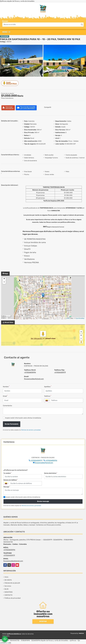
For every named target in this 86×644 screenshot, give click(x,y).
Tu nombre (7, 473)
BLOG (6, 589)
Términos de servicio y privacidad (31, 430)
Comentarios (7, 406)
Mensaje (7, 487)
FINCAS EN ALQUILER (12, 583)
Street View (10, 83)
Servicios (8, 586)
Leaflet (68, 318)
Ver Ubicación (37, 338)
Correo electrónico (51, 473)
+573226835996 (30, 372)
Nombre (6, 387)
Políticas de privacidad (12, 598)
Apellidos (48, 387)
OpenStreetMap (80, 318)
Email (5, 396)
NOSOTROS (9, 592)
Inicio (6, 577)
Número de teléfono (10, 480)
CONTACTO (8, 595)
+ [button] (4, 279)
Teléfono (48, 396)
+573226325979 (60, 372)
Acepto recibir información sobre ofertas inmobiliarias (23, 418)
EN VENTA (8, 580)
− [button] (4, 282)
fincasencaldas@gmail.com (34, 379)
